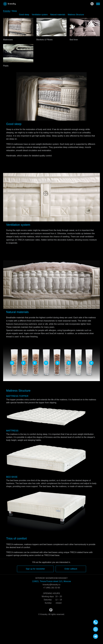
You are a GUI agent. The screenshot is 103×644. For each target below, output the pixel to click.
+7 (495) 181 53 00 (52, 588)
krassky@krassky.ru (51, 585)
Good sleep (24, 15)
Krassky (7, 11)
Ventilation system (40, 15)
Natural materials (58, 15)
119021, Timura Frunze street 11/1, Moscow (51, 581)
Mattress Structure (76, 15)
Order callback (71, 569)
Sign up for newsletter (35, 569)
